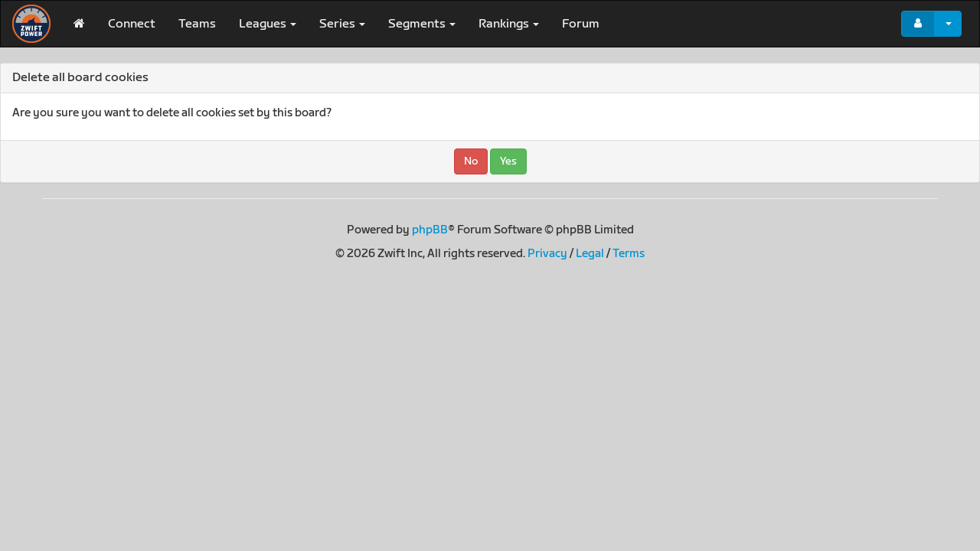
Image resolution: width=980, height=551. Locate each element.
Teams (197, 24)
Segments (422, 24)
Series (342, 24)
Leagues (268, 24)
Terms (629, 254)
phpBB (430, 230)
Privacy (547, 254)
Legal (590, 254)
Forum (581, 24)
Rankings (509, 24)
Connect (132, 24)
